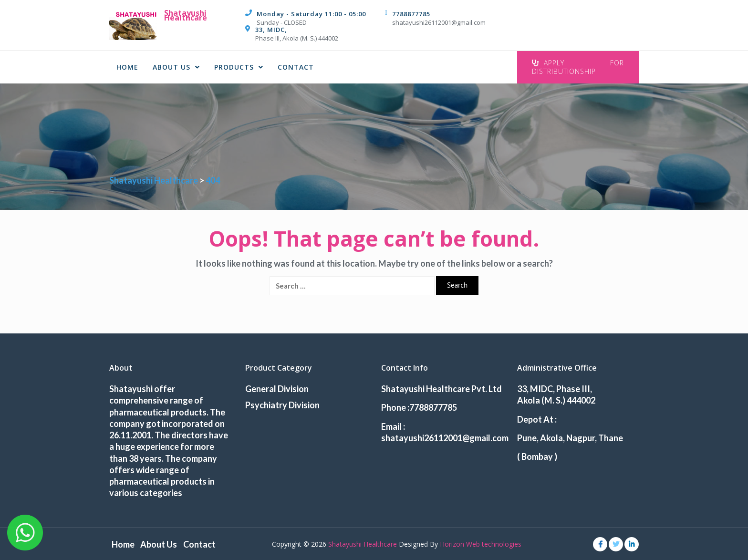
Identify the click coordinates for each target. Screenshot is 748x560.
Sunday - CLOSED (282, 22)
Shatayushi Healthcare (186, 15)
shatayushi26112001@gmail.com (439, 22)
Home (127, 67)
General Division (277, 389)
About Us (176, 67)
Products (239, 67)
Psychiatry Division (282, 405)
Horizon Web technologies (481, 543)
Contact (296, 67)
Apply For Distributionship (578, 67)
